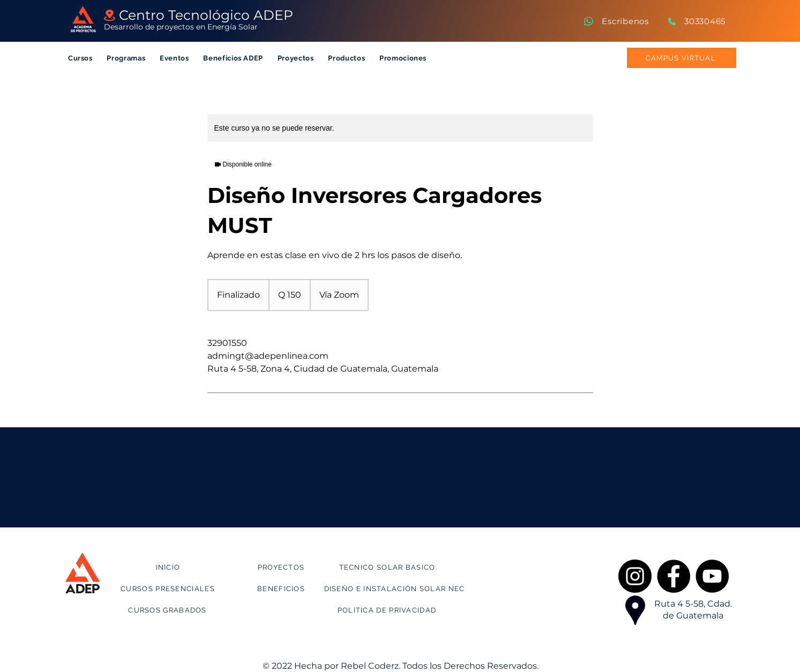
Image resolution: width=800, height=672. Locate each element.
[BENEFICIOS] (282, 588)
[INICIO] (169, 567)
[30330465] (696, 21)
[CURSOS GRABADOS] (169, 610)
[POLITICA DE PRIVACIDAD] (388, 610)
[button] (81, 58)
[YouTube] (712, 576)
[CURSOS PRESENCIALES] (169, 588)
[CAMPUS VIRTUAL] (682, 58)
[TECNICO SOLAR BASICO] (388, 567)
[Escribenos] (616, 21)
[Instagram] (635, 576)
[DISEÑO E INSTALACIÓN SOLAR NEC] (396, 588)
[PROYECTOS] (282, 567)
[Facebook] (674, 576)
